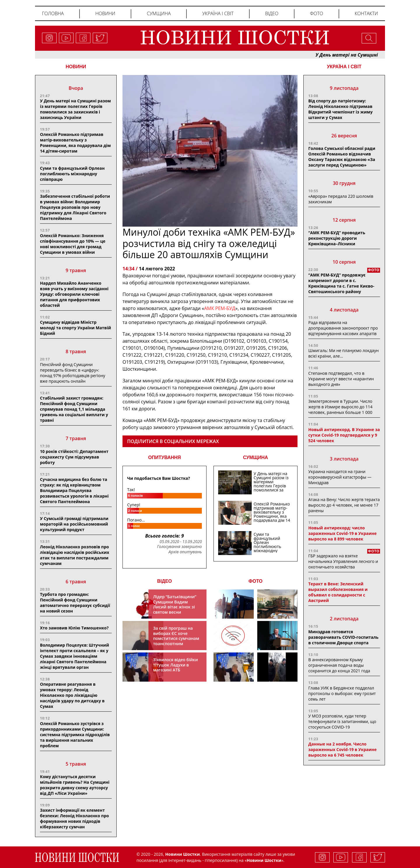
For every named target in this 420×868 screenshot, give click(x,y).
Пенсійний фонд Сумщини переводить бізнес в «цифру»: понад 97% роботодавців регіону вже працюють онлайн (73, 373)
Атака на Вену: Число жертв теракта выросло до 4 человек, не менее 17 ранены (344, 505)
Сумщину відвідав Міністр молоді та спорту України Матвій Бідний (76, 328)
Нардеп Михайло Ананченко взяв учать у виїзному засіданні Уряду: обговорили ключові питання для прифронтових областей (74, 294)
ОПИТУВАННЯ (164, 457)
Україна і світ (218, 13)
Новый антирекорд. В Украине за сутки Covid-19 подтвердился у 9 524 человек (344, 435)
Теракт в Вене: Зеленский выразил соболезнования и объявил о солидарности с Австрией (338, 592)
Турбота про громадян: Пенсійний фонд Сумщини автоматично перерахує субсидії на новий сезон (75, 603)
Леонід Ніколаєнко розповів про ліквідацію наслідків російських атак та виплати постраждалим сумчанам (75, 555)
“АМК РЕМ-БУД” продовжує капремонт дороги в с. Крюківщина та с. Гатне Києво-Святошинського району (341, 283)
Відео (272, 13)
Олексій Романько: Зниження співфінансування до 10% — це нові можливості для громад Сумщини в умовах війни (73, 244)
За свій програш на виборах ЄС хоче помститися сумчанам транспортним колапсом (176, 638)
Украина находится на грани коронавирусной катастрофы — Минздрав (340, 477)
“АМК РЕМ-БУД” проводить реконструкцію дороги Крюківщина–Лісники (337, 238)
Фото (317, 13)
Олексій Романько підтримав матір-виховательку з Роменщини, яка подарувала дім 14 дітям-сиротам (75, 143)
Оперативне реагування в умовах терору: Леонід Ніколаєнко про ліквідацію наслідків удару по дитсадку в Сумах (72, 695)
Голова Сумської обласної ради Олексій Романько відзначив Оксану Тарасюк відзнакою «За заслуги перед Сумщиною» (342, 157)
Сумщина (159, 13)
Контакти (366, 13)
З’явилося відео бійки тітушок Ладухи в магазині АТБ (176, 665)
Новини (105, 13)
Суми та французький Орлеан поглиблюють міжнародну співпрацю (72, 174)
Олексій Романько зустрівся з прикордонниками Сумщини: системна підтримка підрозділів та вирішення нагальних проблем (75, 735)
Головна (53, 13)
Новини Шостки (264, 860)
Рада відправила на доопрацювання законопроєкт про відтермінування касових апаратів (343, 328)
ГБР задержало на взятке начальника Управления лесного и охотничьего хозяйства (343, 561)
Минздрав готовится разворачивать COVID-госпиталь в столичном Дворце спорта (343, 637)
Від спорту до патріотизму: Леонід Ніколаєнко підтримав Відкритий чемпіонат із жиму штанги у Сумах (340, 109)
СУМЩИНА (256, 457)
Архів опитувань (185, 552)
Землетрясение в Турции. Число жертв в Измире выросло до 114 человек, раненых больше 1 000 (340, 407)
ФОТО (256, 581)
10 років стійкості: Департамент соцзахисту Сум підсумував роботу (74, 457)
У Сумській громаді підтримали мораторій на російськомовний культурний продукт (74, 524)
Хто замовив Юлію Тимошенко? (74, 628)
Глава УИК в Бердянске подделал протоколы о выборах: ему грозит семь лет (342, 693)
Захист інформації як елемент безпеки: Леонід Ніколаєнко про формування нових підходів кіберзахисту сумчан (74, 818)
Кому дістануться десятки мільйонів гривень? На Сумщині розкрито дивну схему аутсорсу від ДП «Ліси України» (75, 785)
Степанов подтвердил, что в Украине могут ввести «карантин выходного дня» (341, 379)
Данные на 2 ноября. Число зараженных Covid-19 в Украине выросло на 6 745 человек (342, 749)
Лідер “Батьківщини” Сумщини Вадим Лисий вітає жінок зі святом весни (175, 604)
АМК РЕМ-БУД (220, 308)
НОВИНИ (76, 67)
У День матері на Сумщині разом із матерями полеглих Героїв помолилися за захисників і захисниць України (75, 109)
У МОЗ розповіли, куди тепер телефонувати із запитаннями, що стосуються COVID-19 (342, 721)
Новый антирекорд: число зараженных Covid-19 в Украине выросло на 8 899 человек (342, 533)
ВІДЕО (165, 581)
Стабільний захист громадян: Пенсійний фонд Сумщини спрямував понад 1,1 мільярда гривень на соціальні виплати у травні (74, 409)
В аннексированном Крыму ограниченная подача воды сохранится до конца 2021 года (339, 665)
